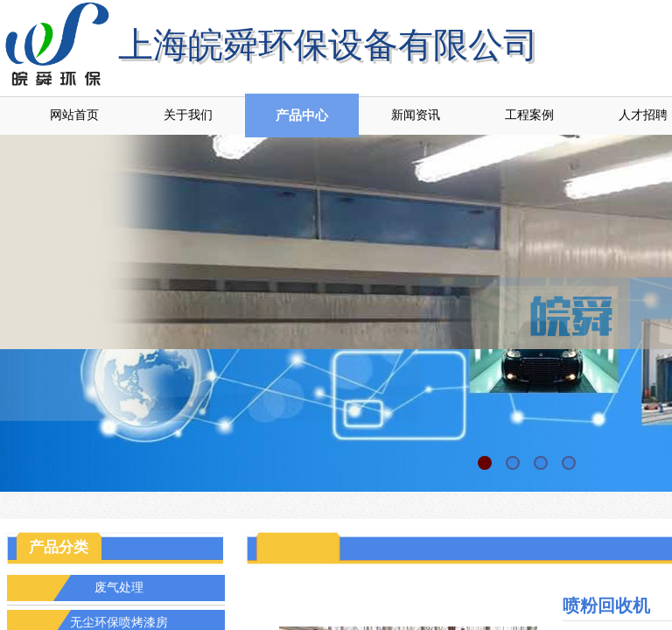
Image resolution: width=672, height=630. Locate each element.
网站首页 (74, 115)
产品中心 (302, 115)
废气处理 (119, 588)
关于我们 (188, 115)
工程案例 (529, 115)
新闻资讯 (416, 115)
